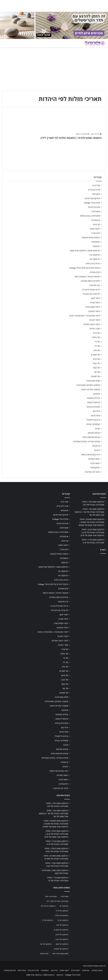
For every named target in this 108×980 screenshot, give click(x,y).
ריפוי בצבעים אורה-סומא (91, 455)
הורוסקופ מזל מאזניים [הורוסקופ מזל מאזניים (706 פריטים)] (61, 930)
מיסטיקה (96, 394)
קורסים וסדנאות (94, 433)
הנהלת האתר (95, 134)
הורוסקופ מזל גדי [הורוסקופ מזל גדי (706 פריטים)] (63, 920)
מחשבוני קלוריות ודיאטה (91, 389)
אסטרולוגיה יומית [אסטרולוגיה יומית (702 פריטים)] (51, 897)
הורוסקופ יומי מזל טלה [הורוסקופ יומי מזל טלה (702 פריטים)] (48, 906)
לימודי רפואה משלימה (91, 324)
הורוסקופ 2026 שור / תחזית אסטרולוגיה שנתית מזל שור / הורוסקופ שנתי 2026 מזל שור (89, 512)
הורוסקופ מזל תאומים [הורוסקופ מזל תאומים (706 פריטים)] (61, 949)
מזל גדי (97, 342)
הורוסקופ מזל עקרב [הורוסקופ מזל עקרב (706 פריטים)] (62, 939)
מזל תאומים (95, 376)
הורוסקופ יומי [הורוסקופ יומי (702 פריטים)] (64, 906)
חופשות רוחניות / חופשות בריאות (87, 277)
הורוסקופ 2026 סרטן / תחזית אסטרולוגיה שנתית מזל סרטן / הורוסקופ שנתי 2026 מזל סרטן (92, 532)
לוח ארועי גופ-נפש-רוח (91, 294)
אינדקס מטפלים (10, 970)
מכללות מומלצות (94, 398)
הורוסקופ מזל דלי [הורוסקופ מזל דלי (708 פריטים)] (47, 920)
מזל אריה (96, 333)
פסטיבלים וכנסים (93, 407)
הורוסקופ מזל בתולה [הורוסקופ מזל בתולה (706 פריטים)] (62, 916)
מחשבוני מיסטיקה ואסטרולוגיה (88, 385)
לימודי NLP (96, 298)
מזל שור (97, 372)
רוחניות (97, 450)
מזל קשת (96, 368)
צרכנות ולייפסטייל (93, 420)
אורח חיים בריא (94, 190)
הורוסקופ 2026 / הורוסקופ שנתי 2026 (85, 251)
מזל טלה (97, 350)
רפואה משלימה (94, 459)
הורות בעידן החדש (93, 264)
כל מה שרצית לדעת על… (90, 290)
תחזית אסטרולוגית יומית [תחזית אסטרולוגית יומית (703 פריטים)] (60, 954)
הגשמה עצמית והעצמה (91, 238)
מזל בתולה (96, 337)
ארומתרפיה (95, 220)
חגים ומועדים (95, 272)
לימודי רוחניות (95, 320)
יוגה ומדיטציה (95, 285)
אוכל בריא (96, 185)
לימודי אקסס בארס (93, 307)
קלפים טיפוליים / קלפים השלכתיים (87, 442)
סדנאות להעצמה (93, 402)
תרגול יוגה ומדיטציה (92, 472)
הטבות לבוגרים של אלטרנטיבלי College (85, 268)
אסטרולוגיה (95, 211)
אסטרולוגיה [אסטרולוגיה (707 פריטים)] (64, 897)
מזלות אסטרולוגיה (93, 381)
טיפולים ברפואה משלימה (90, 281)
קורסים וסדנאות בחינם (91, 437)
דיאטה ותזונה (95, 229)
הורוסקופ (96, 246)
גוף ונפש (96, 224)
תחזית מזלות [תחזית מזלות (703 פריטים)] (44, 954)
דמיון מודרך (96, 233)
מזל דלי (97, 346)
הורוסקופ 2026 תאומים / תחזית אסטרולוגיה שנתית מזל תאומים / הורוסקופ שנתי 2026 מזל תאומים (91, 522)
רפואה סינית (95, 463)
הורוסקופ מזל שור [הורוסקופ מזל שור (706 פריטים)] (46, 944)
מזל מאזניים (95, 355)
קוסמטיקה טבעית (93, 424)
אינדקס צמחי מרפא (92, 198)
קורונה (97, 429)
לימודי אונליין (95, 303)
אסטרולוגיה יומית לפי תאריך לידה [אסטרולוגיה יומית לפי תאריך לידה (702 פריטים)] (57, 901)
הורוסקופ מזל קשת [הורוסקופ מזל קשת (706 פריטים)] (62, 944)
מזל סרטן (96, 359)
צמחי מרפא (95, 415)
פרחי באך (96, 411)
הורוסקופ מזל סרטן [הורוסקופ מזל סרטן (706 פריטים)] (62, 935)
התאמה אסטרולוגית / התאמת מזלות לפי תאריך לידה (71, 138)
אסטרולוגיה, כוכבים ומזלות (90, 216)
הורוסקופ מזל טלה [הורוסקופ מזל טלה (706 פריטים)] (62, 925)
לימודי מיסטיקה (94, 311)
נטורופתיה (86, 970)
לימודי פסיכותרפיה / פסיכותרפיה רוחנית (85, 316)
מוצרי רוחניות (95, 329)
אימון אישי (96, 194)
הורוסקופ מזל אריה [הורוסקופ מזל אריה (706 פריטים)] (62, 911)
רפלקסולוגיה (95, 468)
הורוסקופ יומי (95, 255)
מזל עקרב (96, 363)
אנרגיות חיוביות (94, 207)
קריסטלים (96, 446)
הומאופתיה (96, 242)
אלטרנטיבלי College (92, 203)
